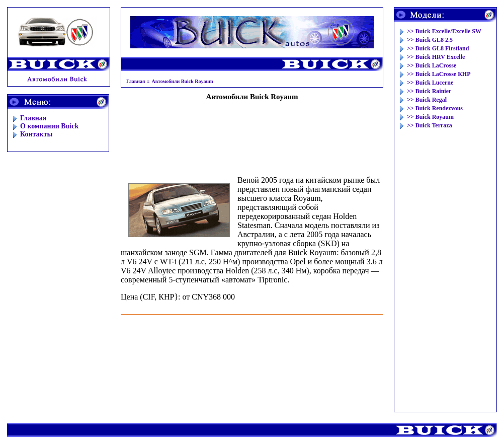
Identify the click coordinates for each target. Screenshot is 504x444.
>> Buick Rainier (429, 91)
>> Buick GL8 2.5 (430, 40)
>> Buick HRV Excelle (436, 57)
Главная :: (138, 81)
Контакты (36, 134)
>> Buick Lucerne (430, 83)
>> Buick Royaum (430, 117)
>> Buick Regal (427, 100)
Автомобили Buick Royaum (183, 81)
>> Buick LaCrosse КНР (439, 74)
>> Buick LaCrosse (432, 65)
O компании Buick (49, 126)
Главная (33, 118)
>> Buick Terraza (430, 125)
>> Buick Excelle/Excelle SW (444, 31)
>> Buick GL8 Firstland (438, 48)
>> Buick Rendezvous (435, 108)
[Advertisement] (252, 134)
